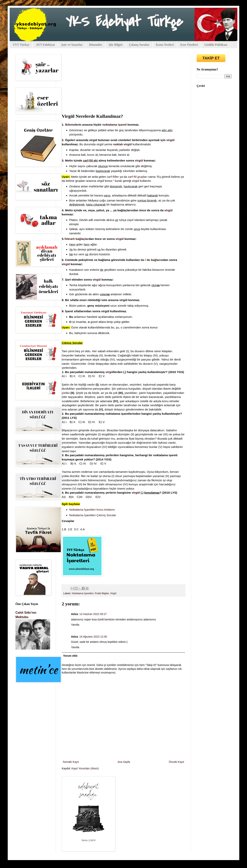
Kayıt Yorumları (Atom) (85, 768)
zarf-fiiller (113, 177)
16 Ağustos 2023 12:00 (93, 637)
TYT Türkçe (21, 45)
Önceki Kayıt (176, 762)
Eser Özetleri (189, 45)
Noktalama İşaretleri (83, 593)
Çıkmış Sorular (139, 45)
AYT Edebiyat (45, 45)
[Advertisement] (123, 83)
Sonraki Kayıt (71, 762)
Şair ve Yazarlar (72, 45)
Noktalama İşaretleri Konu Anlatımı (92, 510)
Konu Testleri (165, 45)
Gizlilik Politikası (216, 45)
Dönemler (96, 45)
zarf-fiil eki (90, 160)
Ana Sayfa (124, 762)
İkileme (70, 125)
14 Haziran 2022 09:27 (93, 614)
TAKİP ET (211, 58)
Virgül (113, 593)
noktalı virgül (123, 144)
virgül (170, 140)
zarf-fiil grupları (138, 177)
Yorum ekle (70, 656)
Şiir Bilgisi (115, 45)
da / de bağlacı (151, 260)
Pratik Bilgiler (102, 593)
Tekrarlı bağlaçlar (76, 239)
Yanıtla (75, 625)
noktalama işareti (114, 125)
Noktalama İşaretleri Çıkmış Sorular (93, 515)
